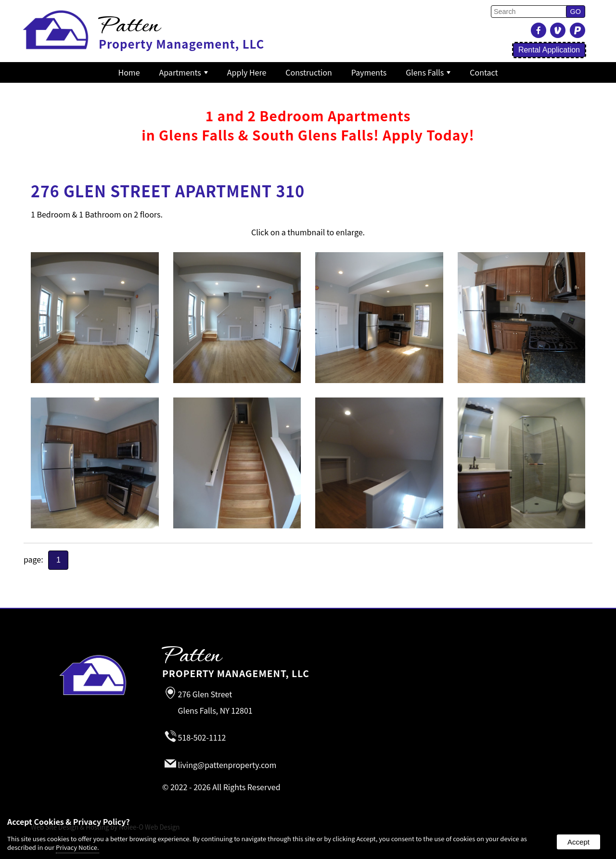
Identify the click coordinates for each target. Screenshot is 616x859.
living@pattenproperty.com (227, 765)
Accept (578, 842)
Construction (309, 72)
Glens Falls (428, 72)
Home (129, 72)
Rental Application (549, 50)
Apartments (184, 72)
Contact (484, 72)
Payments (369, 72)
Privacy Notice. (77, 847)
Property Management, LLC (363, 664)
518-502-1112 (202, 738)
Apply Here (247, 72)
